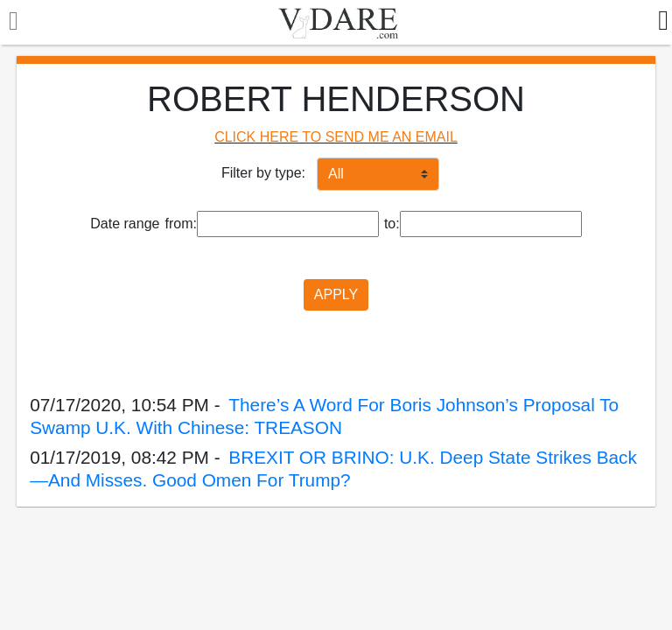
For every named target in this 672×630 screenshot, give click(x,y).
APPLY (336, 294)
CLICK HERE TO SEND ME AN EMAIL (336, 137)
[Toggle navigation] (9, 23)
